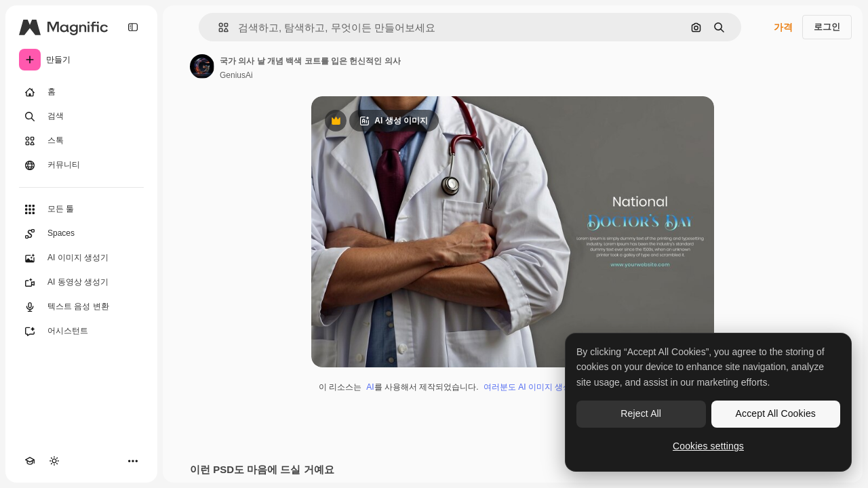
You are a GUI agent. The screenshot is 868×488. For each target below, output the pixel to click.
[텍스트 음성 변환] (81, 307)
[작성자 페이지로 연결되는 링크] (202, 66)
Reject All (641, 413)
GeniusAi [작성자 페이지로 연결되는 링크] (236, 75)
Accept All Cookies (776, 413)
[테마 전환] (54, 461)
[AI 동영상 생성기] (81, 283)
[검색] (81, 117)
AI (370, 387)
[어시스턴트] (81, 331)
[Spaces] (81, 234)
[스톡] (81, 141)
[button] (218, 27)
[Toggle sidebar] (133, 27)
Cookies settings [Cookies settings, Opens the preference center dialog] (708, 446)
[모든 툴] (81, 209)
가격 (783, 27)
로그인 (827, 27)
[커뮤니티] (81, 165)
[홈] (81, 92)
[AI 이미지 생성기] (81, 258)
